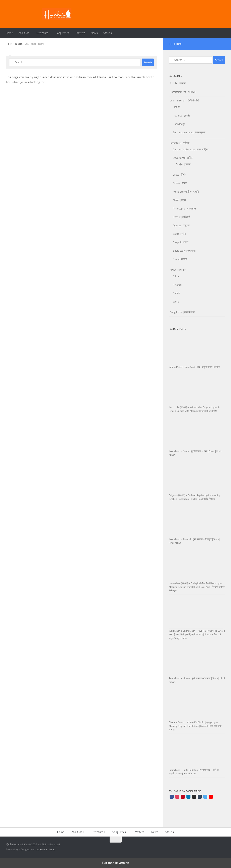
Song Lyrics (62, 33)
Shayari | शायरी (181, 242)
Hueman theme (47, 850)
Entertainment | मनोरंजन (183, 92)
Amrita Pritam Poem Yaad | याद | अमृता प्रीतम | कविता (194, 367)
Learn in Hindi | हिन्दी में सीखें (185, 101)
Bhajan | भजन (183, 164)
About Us (24, 33)
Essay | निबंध (180, 175)
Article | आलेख (178, 83)
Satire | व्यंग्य (180, 234)
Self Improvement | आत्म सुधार (189, 132)
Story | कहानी (180, 259)
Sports (177, 293)
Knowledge (179, 124)
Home (9, 33)
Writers (81, 33)
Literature (42, 33)
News (94, 33)
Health (177, 107)
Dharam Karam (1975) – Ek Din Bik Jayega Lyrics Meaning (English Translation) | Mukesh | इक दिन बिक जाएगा (195, 726)
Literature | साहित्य (180, 143)
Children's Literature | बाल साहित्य (191, 149)
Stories (108, 33)
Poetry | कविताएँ (181, 217)
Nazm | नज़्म (179, 200)
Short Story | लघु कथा (184, 251)
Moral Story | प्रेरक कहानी (186, 192)
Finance (177, 285)
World (176, 302)
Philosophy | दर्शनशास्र (184, 209)
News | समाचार (178, 270)
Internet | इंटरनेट (182, 116)
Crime (176, 276)
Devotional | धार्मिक (183, 158)
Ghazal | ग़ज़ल (180, 183)
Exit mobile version (115, 863)
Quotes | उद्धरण (181, 225)
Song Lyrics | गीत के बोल (183, 312)
